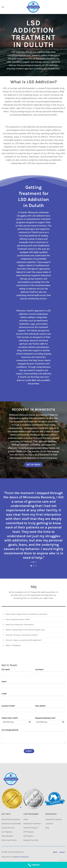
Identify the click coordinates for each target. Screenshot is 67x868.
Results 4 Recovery (21, 857)
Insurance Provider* (8, 706)
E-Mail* (4, 694)
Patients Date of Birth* (10, 718)
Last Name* (39, 670)
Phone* (4, 682)
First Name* (6, 670)
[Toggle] (4, 614)
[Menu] (3, 7)
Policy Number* (40, 706)
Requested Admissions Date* (45, 718)
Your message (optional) (33, 737)
